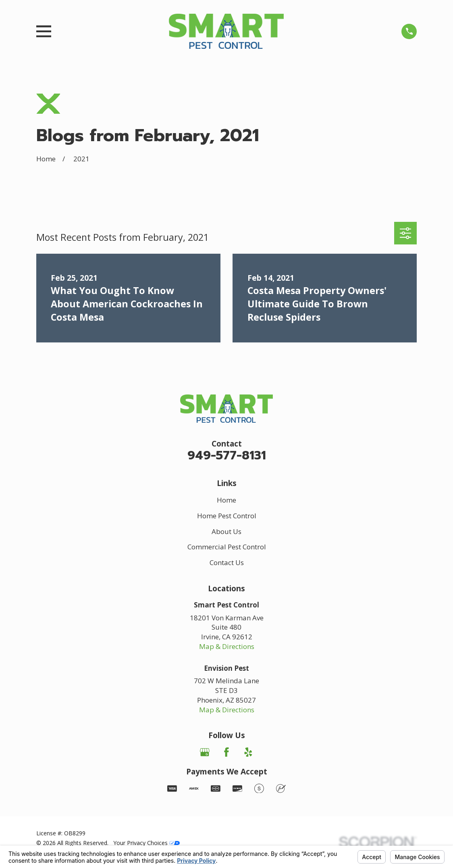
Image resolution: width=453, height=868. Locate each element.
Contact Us (227, 562)
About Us (226, 531)
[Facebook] (226, 752)
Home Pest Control (227, 516)
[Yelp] (248, 752)
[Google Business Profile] (205, 752)
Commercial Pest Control (227, 547)
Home (226, 500)
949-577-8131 (227, 456)
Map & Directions (227, 646)
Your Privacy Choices (146, 843)
